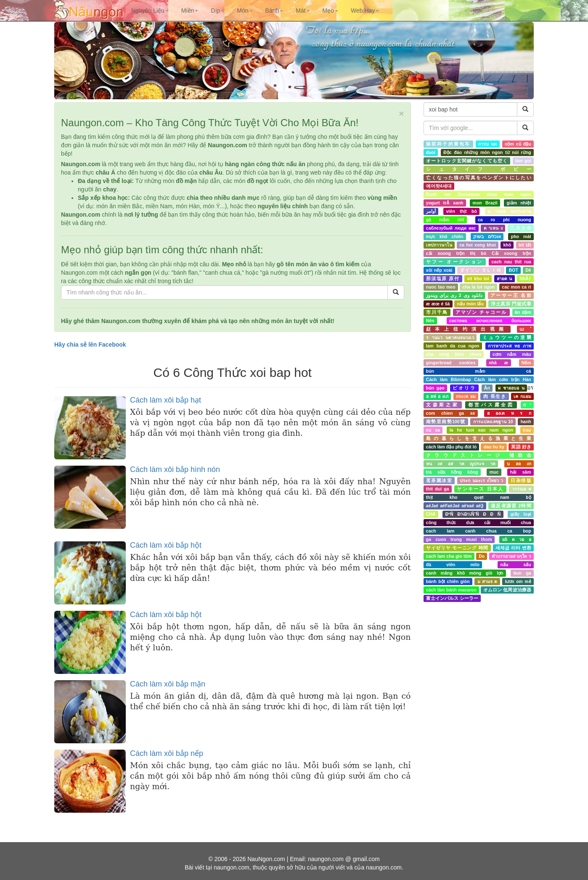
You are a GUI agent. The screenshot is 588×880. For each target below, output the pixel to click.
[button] (150, 11)
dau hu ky (494, 447)
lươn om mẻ (518, 581)
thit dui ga (438, 489)
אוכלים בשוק (487, 236)
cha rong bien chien (454, 354)
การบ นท (487, 144)
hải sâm (521, 472)
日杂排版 (521, 480)
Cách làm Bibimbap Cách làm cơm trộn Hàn (479, 379)
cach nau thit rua (511, 262)
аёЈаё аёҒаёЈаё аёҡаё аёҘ (455, 506)
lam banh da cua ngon (453, 346)
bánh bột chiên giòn (448, 581)
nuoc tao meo (441, 287)
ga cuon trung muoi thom (459, 539)
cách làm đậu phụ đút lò (451, 447)
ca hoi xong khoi (477, 245)
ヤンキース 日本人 (480, 489)
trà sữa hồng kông (452, 472)
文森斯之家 (443, 405)
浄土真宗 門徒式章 (511, 304)
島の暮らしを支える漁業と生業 (479, 438)
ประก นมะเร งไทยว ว (481, 480)
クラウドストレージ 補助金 (479, 455)
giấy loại (521, 514)
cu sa (433, 430)
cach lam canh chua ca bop (479, 531)
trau (527, 430)
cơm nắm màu (512, 354)
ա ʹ (525, 329)
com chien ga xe (451, 413)
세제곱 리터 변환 (513, 548)
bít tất (525, 245)
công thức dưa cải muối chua (479, 522)
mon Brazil (485, 203)
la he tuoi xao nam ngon (481, 430)
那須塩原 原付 (443, 278)
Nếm (526, 363)
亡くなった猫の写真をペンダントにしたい (479, 178)
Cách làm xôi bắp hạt (166, 400)
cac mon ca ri (516, 287)
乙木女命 (520, 228)
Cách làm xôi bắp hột (166, 545)
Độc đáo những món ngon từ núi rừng (487, 152)
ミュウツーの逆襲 (507, 337)
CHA (431, 514)
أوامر (431, 211)
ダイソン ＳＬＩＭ (481, 270)
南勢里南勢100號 (446, 421)
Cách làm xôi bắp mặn (168, 684)
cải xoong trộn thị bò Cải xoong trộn (479, 253)
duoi (431, 152)
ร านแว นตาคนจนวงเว (450, 337)
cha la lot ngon (479, 287)
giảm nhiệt (519, 203)
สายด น (504, 278)
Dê (528, 270)
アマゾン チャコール (481, 312)
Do (482, 556)
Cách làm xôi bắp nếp (167, 753)
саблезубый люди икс (451, 228)
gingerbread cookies (451, 363)
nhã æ (498, 363)
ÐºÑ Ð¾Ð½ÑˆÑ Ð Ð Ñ (473, 514)
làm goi (523, 161)
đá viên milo (453, 565)
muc (494, 472)
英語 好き (521, 447)
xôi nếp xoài (439, 270)
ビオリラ (464, 388)
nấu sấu (516, 565)
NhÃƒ (525, 278)
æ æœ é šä (438, 304)
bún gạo (435, 388)
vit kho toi (478, 278)
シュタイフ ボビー (479, 169)
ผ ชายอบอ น (511, 388)
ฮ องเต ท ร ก (509, 413)
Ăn (487, 388)
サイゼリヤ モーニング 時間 (457, 548)
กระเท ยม (466, 396)
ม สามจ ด (487, 581)
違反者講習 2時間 (511, 506)
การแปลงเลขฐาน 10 (493, 421)
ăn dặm (523, 312)
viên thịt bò (462, 211)
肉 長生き (495, 396)
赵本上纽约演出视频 (467, 329)
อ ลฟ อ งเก (437, 396)
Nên (430, 321)
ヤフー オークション (455, 262)
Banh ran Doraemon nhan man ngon (479, 194)
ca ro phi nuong (505, 220)
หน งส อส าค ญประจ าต (461, 464)
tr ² (527, 405)
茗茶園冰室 (439, 480)
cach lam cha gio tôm (449, 556)
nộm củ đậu (518, 144)
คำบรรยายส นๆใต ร (511, 556)
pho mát (521, 236)
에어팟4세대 (439, 186)
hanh (526, 421)
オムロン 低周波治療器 (507, 590)
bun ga (522, 573)
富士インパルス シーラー (452, 598)
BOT (514, 270)
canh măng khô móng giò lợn (465, 573)
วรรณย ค (522, 489)
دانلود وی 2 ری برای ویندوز (454, 295)
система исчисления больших (490, 321)
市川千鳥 (437, 312)
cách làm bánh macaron (451, 590)
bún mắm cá (479, 371)
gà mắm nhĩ (445, 220)
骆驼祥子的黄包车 (448, 144)
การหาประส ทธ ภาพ (510, 346)
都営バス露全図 (491, 405)
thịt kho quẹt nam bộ (479, 497)
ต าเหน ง (493, 228)
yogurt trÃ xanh (445, 203)
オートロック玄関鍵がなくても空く (467, 161)
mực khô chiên (445, 236)
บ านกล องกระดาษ (509, 211)
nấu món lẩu (470, 304)
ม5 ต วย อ (517, 539)
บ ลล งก (519, 464)
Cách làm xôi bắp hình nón (175, 469)
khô (507, 245)
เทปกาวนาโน (439, 245)
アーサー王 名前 (511, 295)
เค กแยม (522, 396)
